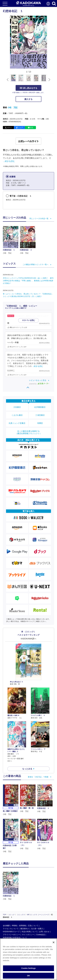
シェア (21, 128)
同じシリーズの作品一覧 (39, 219)
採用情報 (22, 903)
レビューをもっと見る (38, 380)
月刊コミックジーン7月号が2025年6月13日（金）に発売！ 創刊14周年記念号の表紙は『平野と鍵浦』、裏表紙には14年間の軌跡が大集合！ (28, 281)
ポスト (10, 128)
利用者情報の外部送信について (15, 915)
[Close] (54, 945)
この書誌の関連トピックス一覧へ (36, 265)
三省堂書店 (40, 415)
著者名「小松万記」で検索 (38, 777)
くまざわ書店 (17, 415)
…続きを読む (9, 161)
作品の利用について (29, 909)
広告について (33, 903)
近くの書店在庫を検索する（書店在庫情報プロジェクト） (29, 432)
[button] (49, 80)
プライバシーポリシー (11, 912)
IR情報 (14, 903)
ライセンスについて (11, 906)
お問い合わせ (44, 909)
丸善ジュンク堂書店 (17, 423)
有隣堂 (40, 423)
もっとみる (27, 769)
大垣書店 (17, 407)
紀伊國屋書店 (40, 407)
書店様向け (25, 906)
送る (32, 128)
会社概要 (6, 903)
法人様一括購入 (37, 906)
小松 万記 (12, 107)
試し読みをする (29, 88)
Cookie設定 (41, 912)
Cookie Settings (29, 971)
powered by (39, 384)
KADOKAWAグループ (11, 909)
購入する (29, 99)
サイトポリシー (28, 912)
